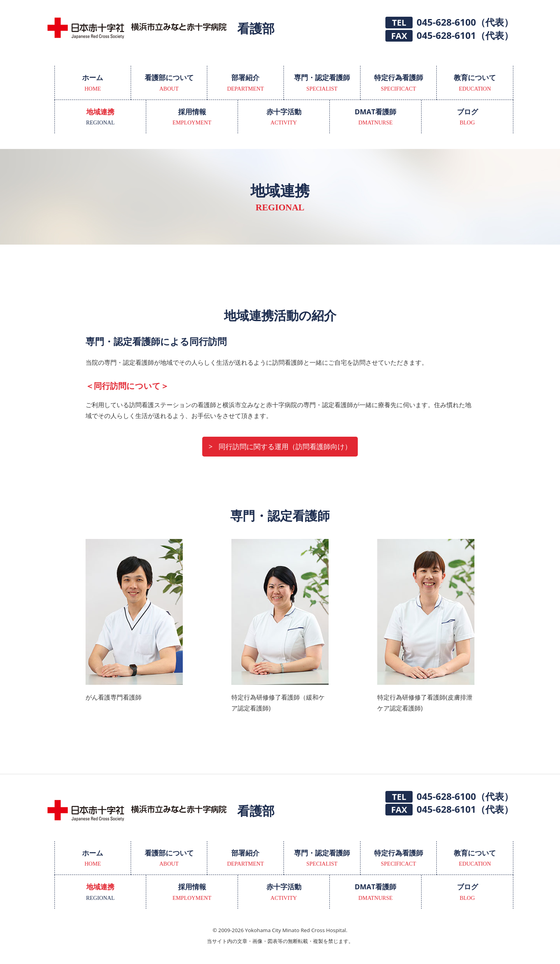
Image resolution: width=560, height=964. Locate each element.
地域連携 (100, 117)
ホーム (93, 83)
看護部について (169, 83)
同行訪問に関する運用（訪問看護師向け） (285, 446)
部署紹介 (245, 83)
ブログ (467, 117)
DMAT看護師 (375, 117)
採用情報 (192, 117)
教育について (475, 83)
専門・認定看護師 (322, 83)
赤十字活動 (284, 117)
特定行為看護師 (399, 83)
